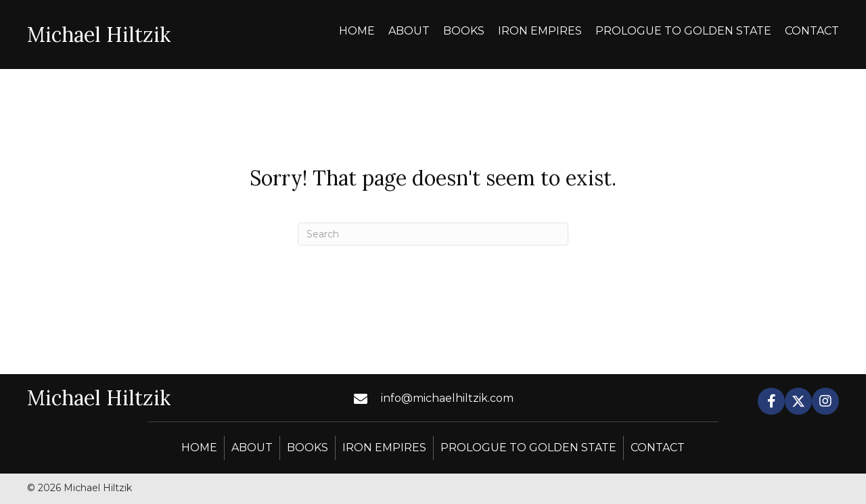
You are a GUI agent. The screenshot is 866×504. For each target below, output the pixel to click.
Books (307, 448)
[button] (771, 401)
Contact (658, 448)
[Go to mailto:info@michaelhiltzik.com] (456, 398)
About (252, 448)
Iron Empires (384, 448)
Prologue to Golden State (528, 448)
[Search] (433, 234)
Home (199, 448)
